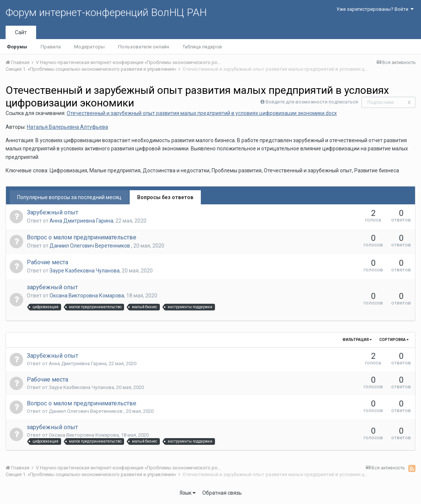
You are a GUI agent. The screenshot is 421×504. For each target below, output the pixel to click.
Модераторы (89, 47)
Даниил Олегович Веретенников (90, 246)
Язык (188, 493)
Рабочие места (48, 262)
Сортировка (394, 340)
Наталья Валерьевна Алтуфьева (67, 127)
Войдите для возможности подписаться (312, 102)
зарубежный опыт (52, 287)
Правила (51, 47)
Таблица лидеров (202, 47)
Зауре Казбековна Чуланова (85, 271)
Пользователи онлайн (144, 47)
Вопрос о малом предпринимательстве (82, 237)
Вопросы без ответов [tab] (165, 197)
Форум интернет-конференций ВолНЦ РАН (106, 12)
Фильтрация (357, 340)
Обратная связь (222, 493)
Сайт (21, 32)
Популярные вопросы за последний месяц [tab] (69, 197)
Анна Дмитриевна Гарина (81, 221)
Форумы (17, 47)
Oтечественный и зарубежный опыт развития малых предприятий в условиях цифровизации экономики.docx (202, 113)
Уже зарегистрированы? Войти (375, 9)
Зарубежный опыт (53, 212)
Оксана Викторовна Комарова (87, 296)
